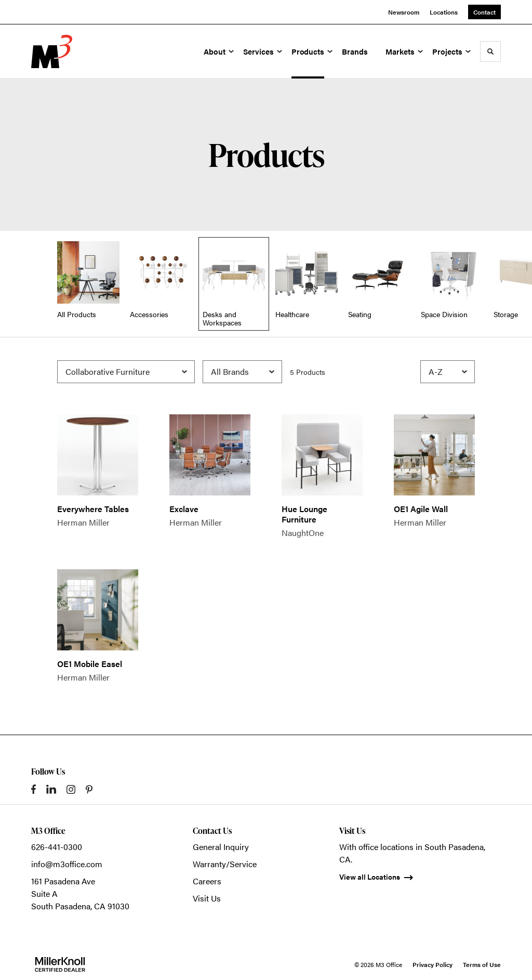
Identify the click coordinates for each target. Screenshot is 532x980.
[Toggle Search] (490, 51)
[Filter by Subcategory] (126, 372)
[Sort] (448, 372)
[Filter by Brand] (242, 372)
